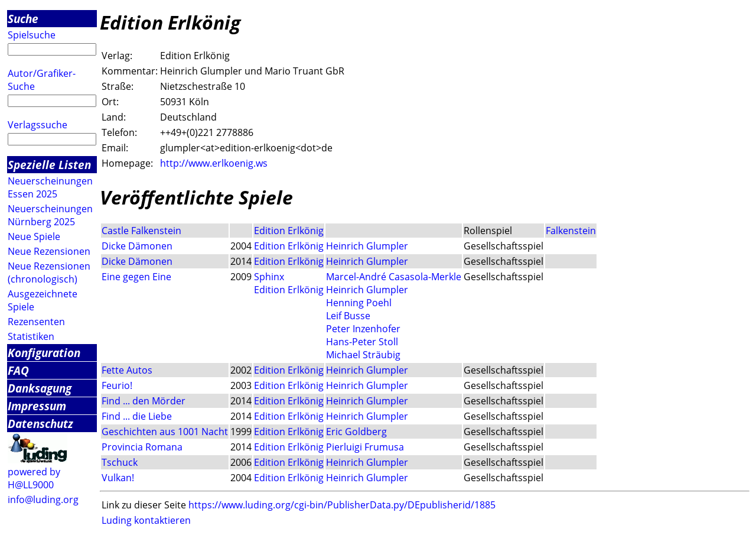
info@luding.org (43, 500)
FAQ (18, 370)
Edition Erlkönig (289, 231)
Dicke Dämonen (137, 246)
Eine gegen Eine (136, 277)
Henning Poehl (359, 303)
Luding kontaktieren (146, 520)
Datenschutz (40, 424)
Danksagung (40, 388)
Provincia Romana (142, 447)
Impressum (37, 406)
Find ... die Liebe (137, 416)
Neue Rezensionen (49, 251)
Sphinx (269, 277)
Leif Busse (348, 316)
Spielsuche (32, 35)
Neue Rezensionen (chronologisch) (49, 273)
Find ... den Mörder (144, 401)
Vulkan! (118, 478)
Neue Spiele (34, 236)
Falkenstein (571, 231)
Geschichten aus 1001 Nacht (165, 432)
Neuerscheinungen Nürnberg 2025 (50, 215)
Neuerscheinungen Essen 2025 (50, 187)
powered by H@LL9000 (34, 478)
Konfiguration (44, 353)
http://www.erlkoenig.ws (214, 163)
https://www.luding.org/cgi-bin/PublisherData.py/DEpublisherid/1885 (342, 505)
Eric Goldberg (356, 432)
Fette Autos (127, 370)
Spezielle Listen (49, 165)
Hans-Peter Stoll (362, 342)
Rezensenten (36, 322)
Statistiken (31, 336)
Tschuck (120, 462)
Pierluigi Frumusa (365, 447)
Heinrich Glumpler (367, 246)
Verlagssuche (38, 125)
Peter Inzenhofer (363, 329)
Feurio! (117, 385)
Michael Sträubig (363, 355)
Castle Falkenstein (141, 231)
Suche (23, 19)
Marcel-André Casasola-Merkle (394, 277)
